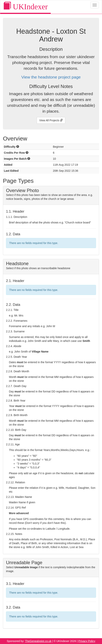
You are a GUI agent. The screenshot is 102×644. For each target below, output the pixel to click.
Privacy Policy (87, 641)
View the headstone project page (51, 77)
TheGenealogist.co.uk (38, 641)
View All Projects (51, 120)
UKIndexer (25, 6)
